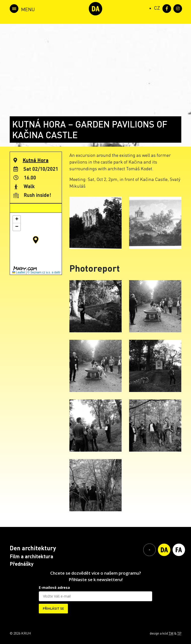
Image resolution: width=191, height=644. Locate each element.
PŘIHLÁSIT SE (53, 608)
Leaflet (19, 272)
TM (171, 633)
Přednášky (22, 564)
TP (179, 633)
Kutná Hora (36, 160)
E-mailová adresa (54, 587)
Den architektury (33, 548)
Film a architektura (31, 556)
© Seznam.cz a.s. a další (44, 272)
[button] (36, 240)
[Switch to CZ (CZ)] (157, 8)
